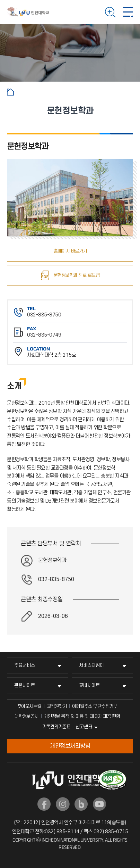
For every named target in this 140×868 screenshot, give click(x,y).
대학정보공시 (27, 716)
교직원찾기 (57, 706)
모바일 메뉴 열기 (128, 12)
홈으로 (10, 92)
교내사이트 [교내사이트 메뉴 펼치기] (89, 685)
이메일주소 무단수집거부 (95, 706)
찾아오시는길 (29, 706)
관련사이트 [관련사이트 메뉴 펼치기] (25, 685)
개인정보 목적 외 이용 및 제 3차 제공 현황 (82, 716)
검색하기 (110, 12)
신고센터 (84, 727)
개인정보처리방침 (70, 746)
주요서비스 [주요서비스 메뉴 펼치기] (25, 665)
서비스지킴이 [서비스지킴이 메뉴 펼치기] (91, 665)
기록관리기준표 (56, 727)
